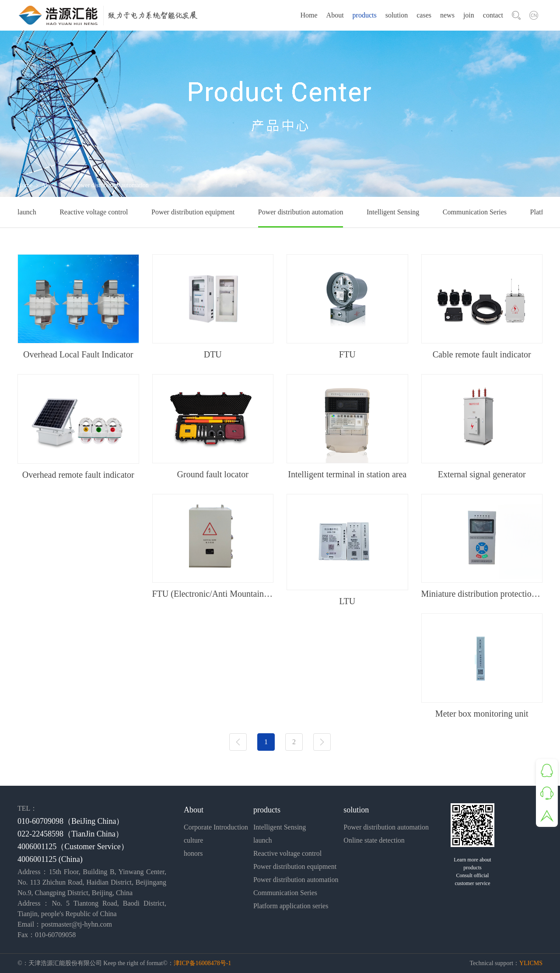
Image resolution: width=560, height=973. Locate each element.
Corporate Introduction (216, 827)
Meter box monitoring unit (482, 714)
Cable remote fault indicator (482, 354)
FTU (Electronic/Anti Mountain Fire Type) (213, 594)
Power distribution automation (301, 212)
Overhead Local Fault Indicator (78, 354)
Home (309, 15)
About (335, 15)
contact (493, 15)
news (447, 15)
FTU (347, 354)
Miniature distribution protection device (482, 594)
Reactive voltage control (94, 212)
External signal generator (482, 474)
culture (193, 840)
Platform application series (291, 906)
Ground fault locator (213, 474)
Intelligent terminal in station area (347, 474)
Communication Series (475, 212)
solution (397, 15)
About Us (53, 185)
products (365, 15)
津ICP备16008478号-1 (202, 963)
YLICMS (531, 963)
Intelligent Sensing (393, 212)
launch (27, 212)
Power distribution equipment (193, 212)
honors (193, 853)
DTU (213, 354)
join (469, 15)
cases (424, 15)
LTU (347, 601)
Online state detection (374, 840)
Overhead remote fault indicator (78, 475)
